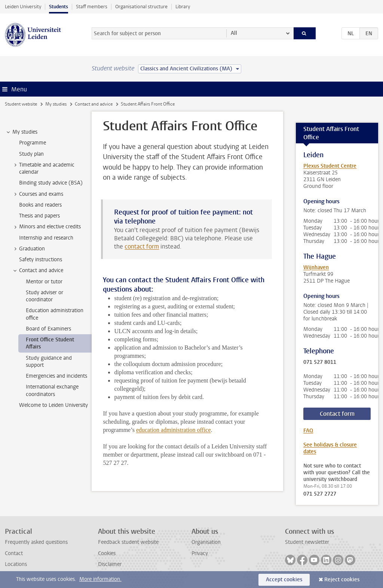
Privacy (200, 553)
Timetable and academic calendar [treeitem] (43, 168)
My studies (56, 104)
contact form (142, 246)
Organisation (206, 542)
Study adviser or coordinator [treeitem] (45, 296)
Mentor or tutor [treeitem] (44, 282)
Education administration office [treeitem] (55, 314)
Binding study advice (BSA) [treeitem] (51, 183)
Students (59, 7)
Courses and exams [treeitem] (38, 194)
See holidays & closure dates (330, 448)
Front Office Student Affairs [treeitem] (50, 343)
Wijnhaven (316, 267)
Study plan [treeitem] (31, 154)
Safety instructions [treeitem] (41, 260)
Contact (14, 553)
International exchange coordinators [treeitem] (52, 390)
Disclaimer (110, 564)
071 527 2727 (320, 494)
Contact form (337, 414)
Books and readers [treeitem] (40, 205)
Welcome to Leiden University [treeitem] (53, 405)
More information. (100, 579)
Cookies (107, 553)
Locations (16, 564)
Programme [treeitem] (33, 143)
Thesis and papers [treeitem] (39, 216)
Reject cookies (342, 580)
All (234, 33)
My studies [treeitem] (21, 132)
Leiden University (23, 7)
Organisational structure (141, 7)
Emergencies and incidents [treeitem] (56, 376)
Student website (21, 104)
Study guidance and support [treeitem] (49, 362)
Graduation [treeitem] (28, 249)
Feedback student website (128, 542)
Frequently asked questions (36, 542)
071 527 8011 (320, 362)
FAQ (308, 431)
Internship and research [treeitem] (46, 238)
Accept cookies (284, 580)
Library (183, 7)
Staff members (92, 7)
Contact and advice (94, 104)
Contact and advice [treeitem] (38, 271)
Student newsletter (307, 542)
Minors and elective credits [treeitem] (46, 227)
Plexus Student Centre (330, 166)
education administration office (174, 430)
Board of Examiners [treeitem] (48, 329)
